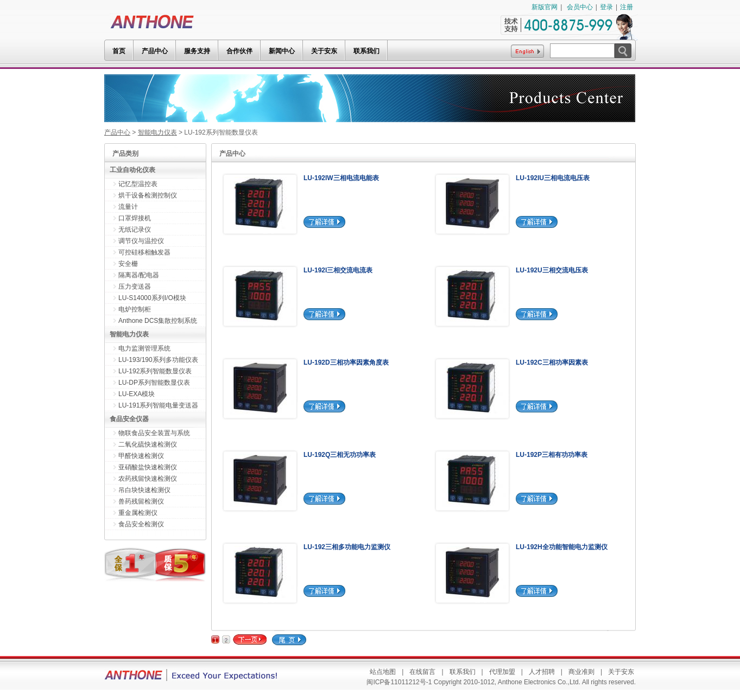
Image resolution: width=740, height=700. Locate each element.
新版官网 (545, 7)
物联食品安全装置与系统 (154, 433)
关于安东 (621, 672)
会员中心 (580, 7)
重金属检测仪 (138, 513)
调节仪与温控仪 (141, 241)
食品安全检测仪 (141, 524)
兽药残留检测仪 (141, 501)
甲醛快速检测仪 (141, 456)
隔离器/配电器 (139, 275)
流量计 (128, 207)
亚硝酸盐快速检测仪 (148, 467)
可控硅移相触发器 (144, 252)
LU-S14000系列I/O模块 (152, 298)
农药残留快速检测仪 (148, 479)
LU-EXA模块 (137, 394)
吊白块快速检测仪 (144, 490)
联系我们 (463, 672)
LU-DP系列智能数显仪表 (154, 383)
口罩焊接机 (135, 218)
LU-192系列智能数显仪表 (155, 371)
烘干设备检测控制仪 (148, 195)
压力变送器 (135, 287)
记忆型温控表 (138, 184)
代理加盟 (502, 672)
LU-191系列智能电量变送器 (158, 405)
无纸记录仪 (135, 230)
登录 (606, 7)
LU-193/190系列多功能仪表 (158, 360)
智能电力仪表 (157, 132)
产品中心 (117, 132)
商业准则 (581, 672)
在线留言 (422, 672)
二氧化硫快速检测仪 (148, 444)
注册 (627, 7)
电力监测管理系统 (144, 348)
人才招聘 (542, 672)
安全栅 (128, 264)
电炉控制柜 (135, 309)
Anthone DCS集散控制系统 (158, 321)
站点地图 (383, 672)
